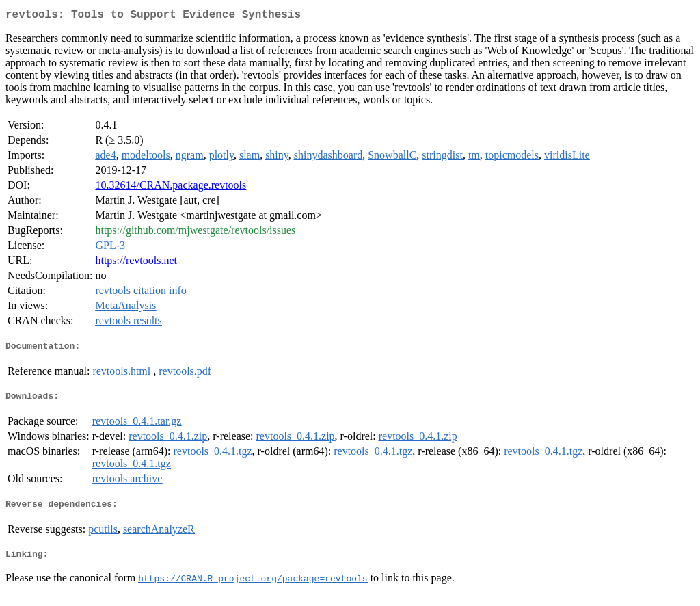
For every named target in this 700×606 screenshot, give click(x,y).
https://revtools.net (136, 263)
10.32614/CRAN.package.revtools (171, 188)
